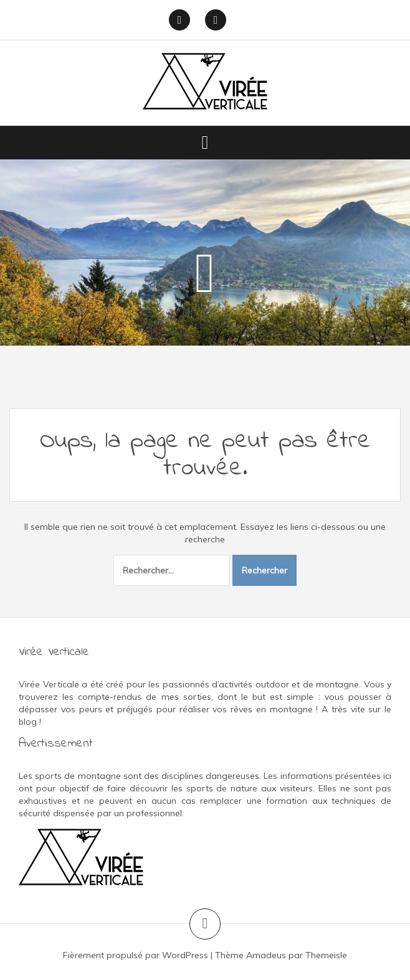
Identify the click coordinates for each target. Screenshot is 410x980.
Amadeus (266, 955)
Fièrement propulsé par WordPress (136, 955)
